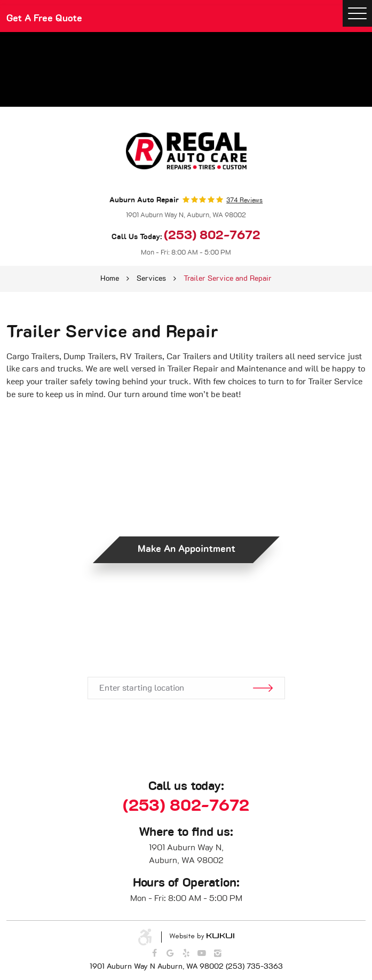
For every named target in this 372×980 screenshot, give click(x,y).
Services (151, 279)
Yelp (186, 953)
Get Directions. (186, 644)
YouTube (202, 953)
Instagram (218, 953)
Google (170, 953)
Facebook (154, 953)
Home (110, 279)
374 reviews (244, 200)
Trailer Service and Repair (228, 279)
